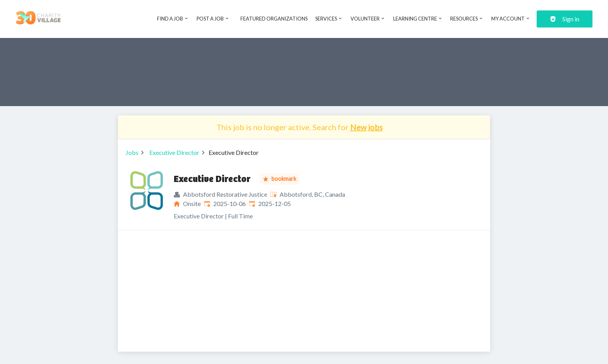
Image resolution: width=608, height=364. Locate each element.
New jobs (366, 127)
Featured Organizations (274, 19)
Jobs (132, 152)
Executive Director (174, 152)
